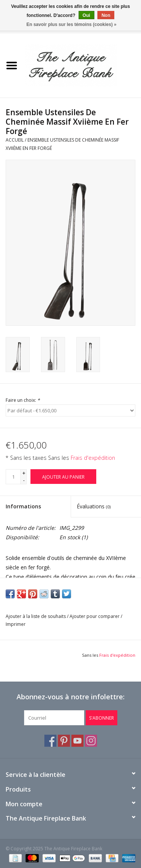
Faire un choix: (23, 400)
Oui (86, 15)
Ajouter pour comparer (95, 616)
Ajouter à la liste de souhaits (36, 616)
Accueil (15, 140)
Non (106, 15)
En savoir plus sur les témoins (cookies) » (71, 24)
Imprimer (16, 624)
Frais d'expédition (93, 458)
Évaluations (94, 506)
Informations (23, 506)
